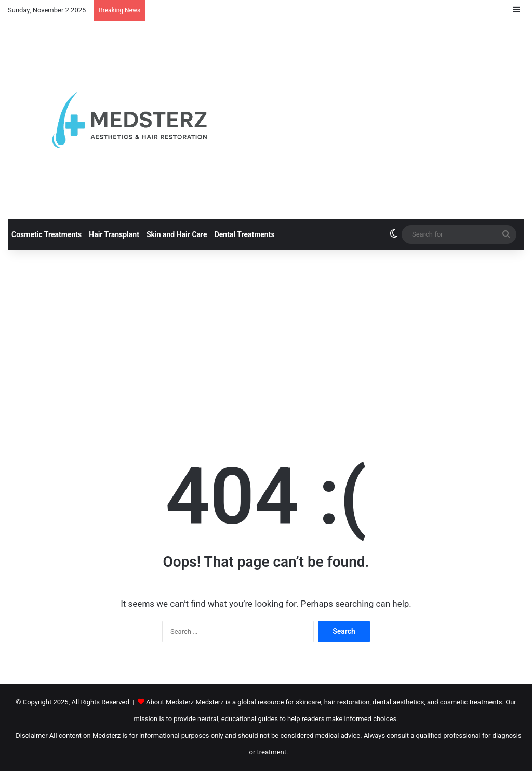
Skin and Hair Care (177, 234)
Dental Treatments (245, 234)
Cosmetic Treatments (46, 234)
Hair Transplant (114, 234)
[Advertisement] (266, 338)
